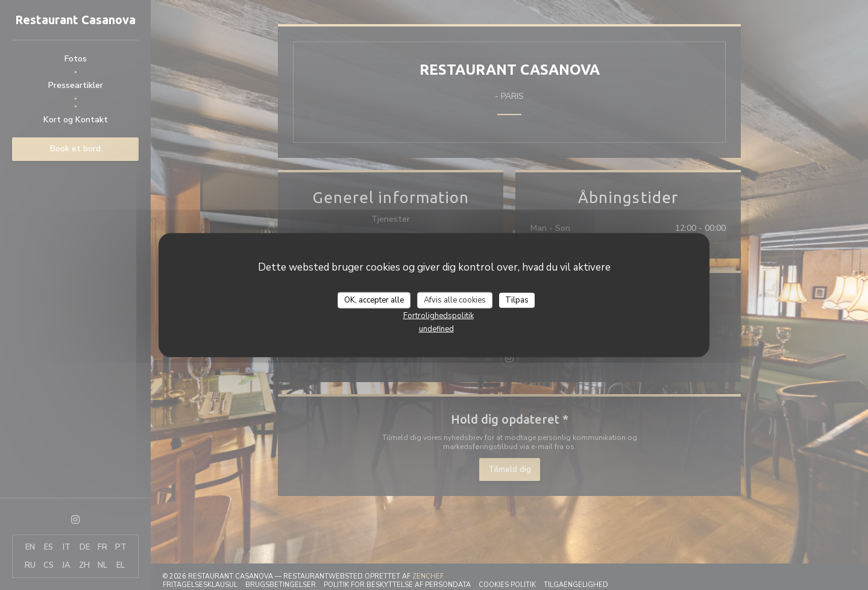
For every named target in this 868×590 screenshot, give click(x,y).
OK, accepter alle (374, 300)
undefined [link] (436, 329)
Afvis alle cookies (455, 300)
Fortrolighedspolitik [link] (439, 316)
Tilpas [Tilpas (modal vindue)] (517, 300)
